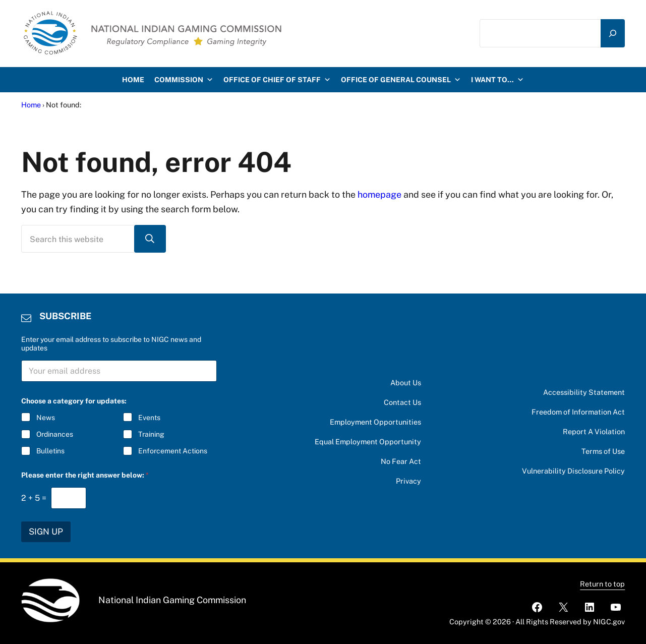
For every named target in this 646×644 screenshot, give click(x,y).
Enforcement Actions (172, 451)
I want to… (497, 80)
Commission (184, 80)
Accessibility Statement (584, 392)
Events (149, 418)
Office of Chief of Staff (277, 80)
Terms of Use (603, 451)
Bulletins (50, 451)
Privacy (408, 481)
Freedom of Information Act (578, 412)
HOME (133, 80)
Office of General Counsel (401, 80)
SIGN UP (46, 532)
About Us (406, 383)
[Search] (613, 33)
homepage (379, 194)
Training (151, 435)
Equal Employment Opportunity (368, 442)
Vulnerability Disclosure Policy (573, 471)
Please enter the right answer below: (85, 475)
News (46, 418)
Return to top (602, 584)
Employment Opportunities (375, 422)
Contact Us (402, 402)
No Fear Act (401, 461)
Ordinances (55, 435)
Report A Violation (594, 431)
